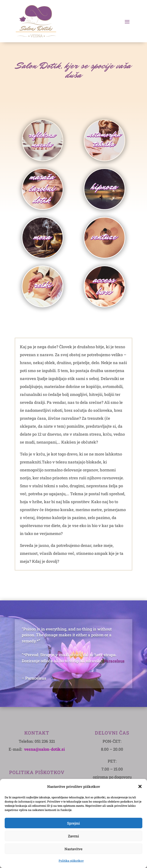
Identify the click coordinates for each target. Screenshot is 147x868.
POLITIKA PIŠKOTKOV (37, 772)
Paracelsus (114, 661)
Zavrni (73, 836)
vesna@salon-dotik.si (44, 749)
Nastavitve (73, 849)
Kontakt (37, 733)
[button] (140, 786)
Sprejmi (73, 823)
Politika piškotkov (71, 861)
